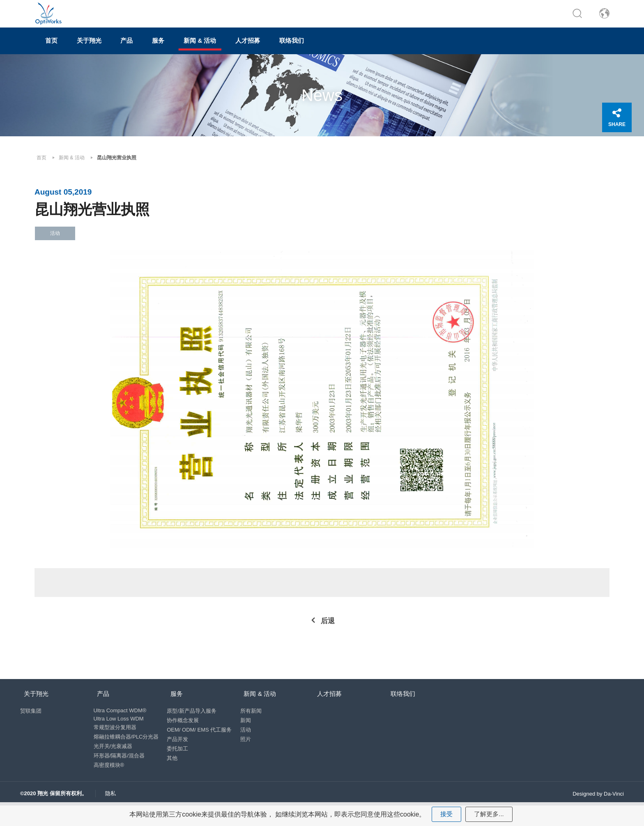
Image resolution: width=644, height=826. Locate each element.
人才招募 (308, 48)
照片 (250, 754)
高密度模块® (109, 779)
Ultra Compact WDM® (120, 725)
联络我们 (363, 48)
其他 (175, 772)
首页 (57, 48)
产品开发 (180, 754)
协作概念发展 (185, 735)
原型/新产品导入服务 (194, 725)
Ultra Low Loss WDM (119, 733)
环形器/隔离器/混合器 (119, 770)
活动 (250, 744)
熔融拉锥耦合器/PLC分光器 (126, 751)
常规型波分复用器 (115, 742)
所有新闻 (255, 725)
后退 (328, 631)
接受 (446, 813)
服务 (196, 48)
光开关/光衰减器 (113, 761)
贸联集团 (31, 725)
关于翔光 (106, 48)
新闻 (250, 735)
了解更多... (489, 813)
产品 (154, 48)
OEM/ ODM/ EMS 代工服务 (202, 744)
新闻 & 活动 (249, 48)
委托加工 (180, 763)
